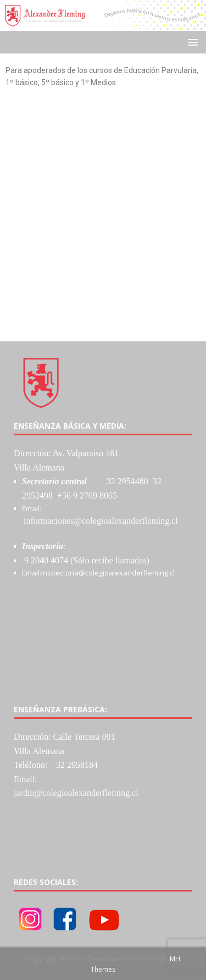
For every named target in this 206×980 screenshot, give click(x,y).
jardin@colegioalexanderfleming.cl (76, 793)
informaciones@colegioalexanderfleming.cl (101, 521)
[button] (191, 41)
